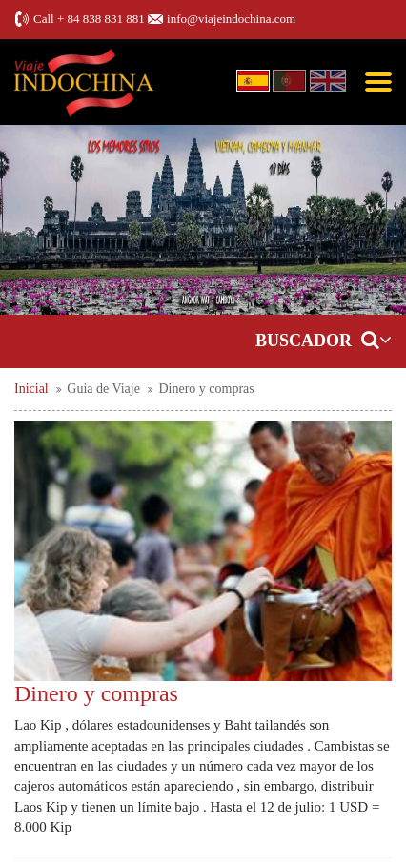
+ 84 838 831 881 (101, 19)
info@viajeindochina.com (231, 19)
